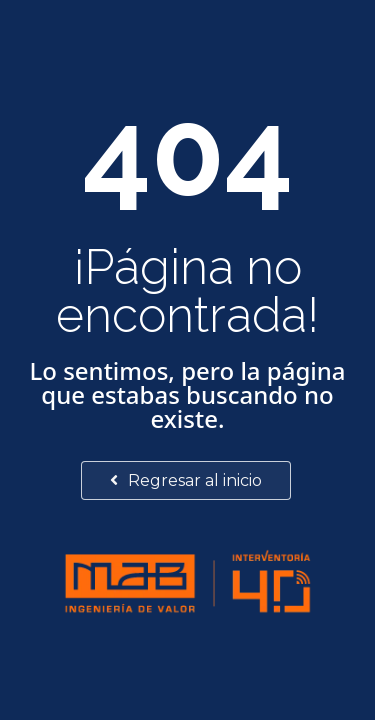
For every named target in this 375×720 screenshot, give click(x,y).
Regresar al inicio (186, 480)
